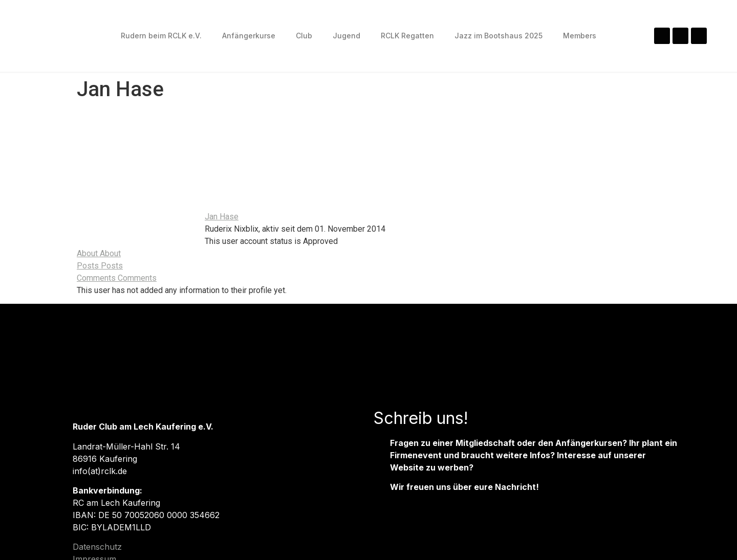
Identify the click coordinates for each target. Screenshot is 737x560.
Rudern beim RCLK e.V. (161, 36)
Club (304, 36)
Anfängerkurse (249, 36)
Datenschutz (97, 547)
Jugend (346, 36)
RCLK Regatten (407, 36)
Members (580, 36)
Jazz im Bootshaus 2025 (498, 36)
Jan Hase (222, 217)
